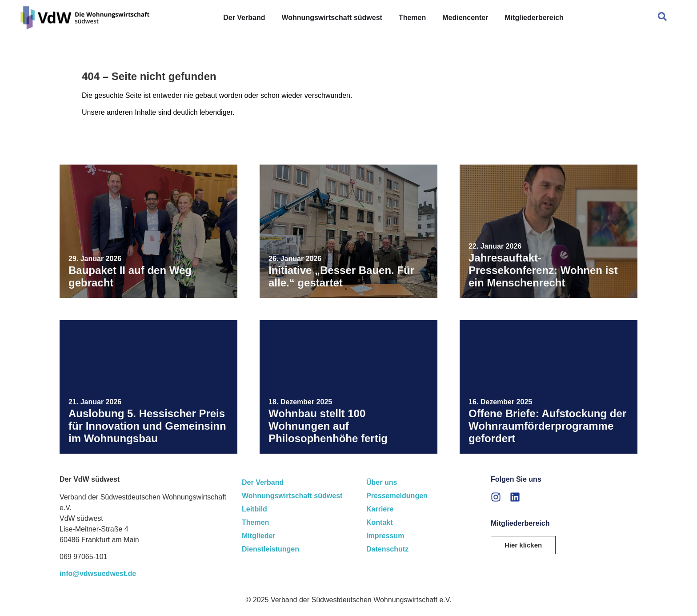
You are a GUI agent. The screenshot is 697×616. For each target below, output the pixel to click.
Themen (255, 522)
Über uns (382, 482)
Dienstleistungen (270, 549)
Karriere (380, 509)
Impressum (385, 536)
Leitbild (254, 509)
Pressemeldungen (397, 496)
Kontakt (380, 522)
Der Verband (263, 482)
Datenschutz (387, 549)
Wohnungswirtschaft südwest (292, 496)
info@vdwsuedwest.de (98, 574)
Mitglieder (259, 536)
